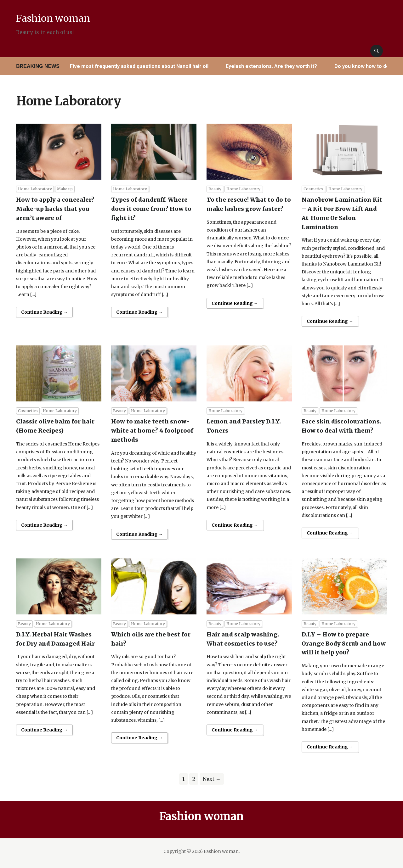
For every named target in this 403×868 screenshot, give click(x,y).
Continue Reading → (44, 312)
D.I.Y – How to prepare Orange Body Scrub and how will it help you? (344, 644)
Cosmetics (313, 189)
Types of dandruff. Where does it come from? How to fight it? (151, 209)
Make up (65, 189)
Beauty (215, 189)
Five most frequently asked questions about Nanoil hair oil (139, 66)
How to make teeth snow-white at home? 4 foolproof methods (152, 431)
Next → (212, 779)
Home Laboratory (35, 189)
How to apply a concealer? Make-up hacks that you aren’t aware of (55, 209)
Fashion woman (74, 16)
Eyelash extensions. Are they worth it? (271, 66)
